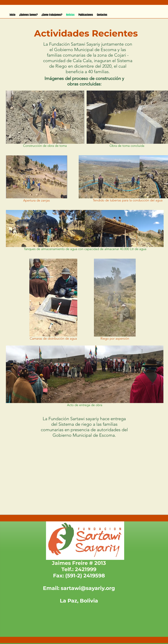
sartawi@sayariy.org (88, 588)
